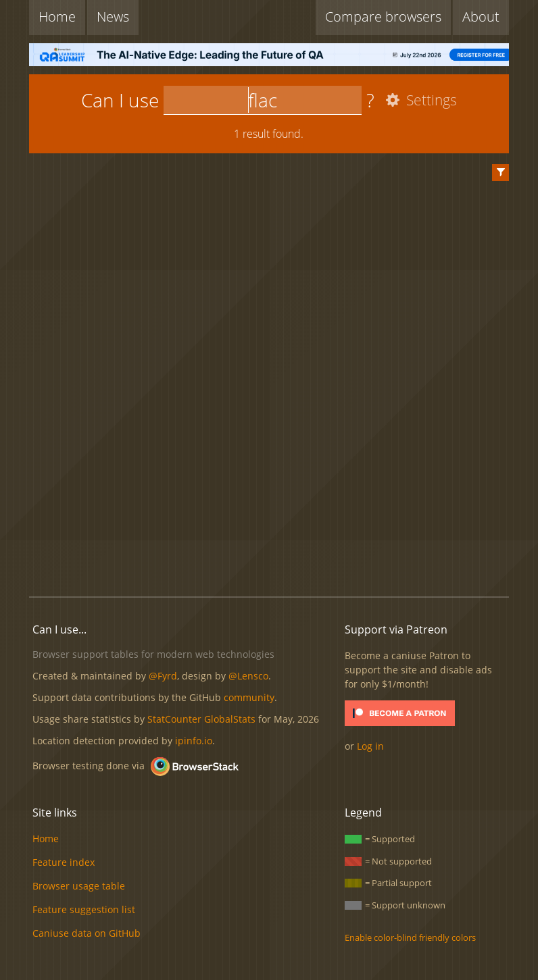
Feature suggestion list (84, 909)
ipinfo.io (194, 741)
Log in (370, 746)
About (481, 17)
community (249, 697)
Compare (383, 17)
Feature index (64, 862)
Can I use (120, 100)
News (113, 17)
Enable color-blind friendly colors (410, 937)
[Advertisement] (275, 540)
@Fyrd (163, 676)
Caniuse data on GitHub (87, 933)
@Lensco (248, 676)
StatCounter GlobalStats (201, 719)
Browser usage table (79, 886)
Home (57, 17)
